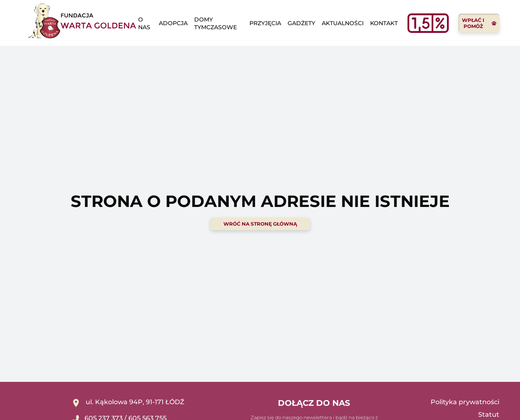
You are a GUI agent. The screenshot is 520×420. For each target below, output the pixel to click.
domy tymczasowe (216, 23)
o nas (144, 23)
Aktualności (343, 23)
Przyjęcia (265, 23)
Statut (489, 415)
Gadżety (301, 23)
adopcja (173, 23)
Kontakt (384, 23)
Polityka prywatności (465, 402)
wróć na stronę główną (260, 224)
